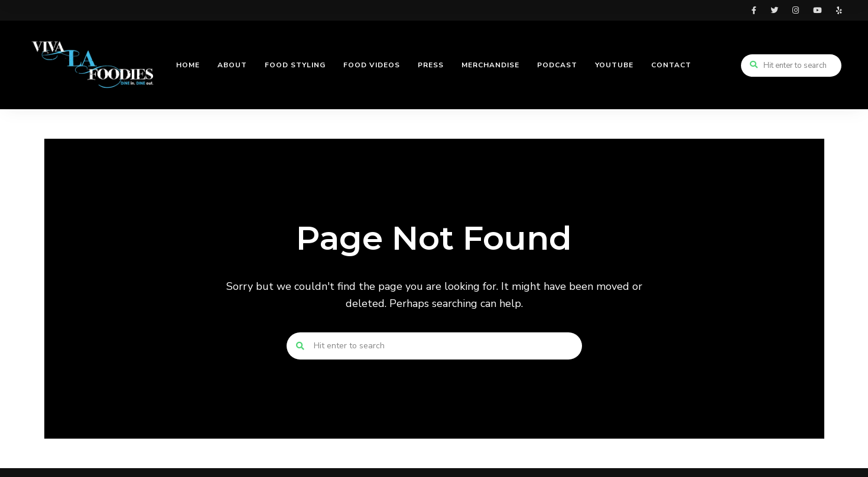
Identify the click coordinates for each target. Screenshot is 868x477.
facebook (754, 10)
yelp (839, 10)
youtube (817, 10)
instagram (796, 10)
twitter (774, 10)
